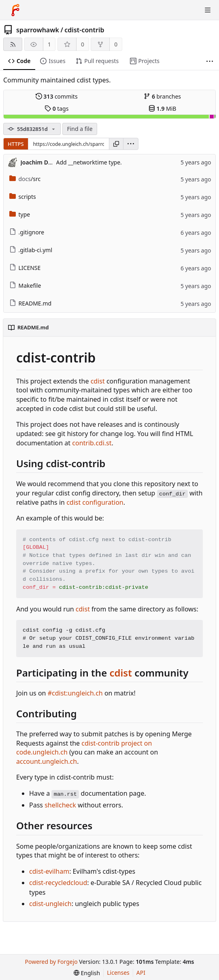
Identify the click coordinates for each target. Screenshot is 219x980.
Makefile (25, 286)
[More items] (210, 61)
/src (25, 179)
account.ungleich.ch (47, 761)
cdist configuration (95, 502)
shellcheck (60, 805)
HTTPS (16, 144)
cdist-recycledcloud (58, 883)
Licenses (118, 973)
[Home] (15, 10)
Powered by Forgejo (51, 962)
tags (56, 109)
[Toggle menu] (208, 10)
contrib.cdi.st (92, 443)
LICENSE (25, 268)
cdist (98, 381)
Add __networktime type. (89, 162)
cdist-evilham (49, 871)
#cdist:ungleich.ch (75, 693)
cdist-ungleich (50, 904)
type (20, 214)
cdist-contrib (84, 30)
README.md (31, 303)
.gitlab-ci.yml (31, 250)
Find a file (80, 129)
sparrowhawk (38, 30)
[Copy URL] (116, 144)
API (141, 973)
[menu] (131, 144)
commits (57, 96)
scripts (23, 197)
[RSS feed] (13, 44)
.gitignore (27, 232)
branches (162, 96)
